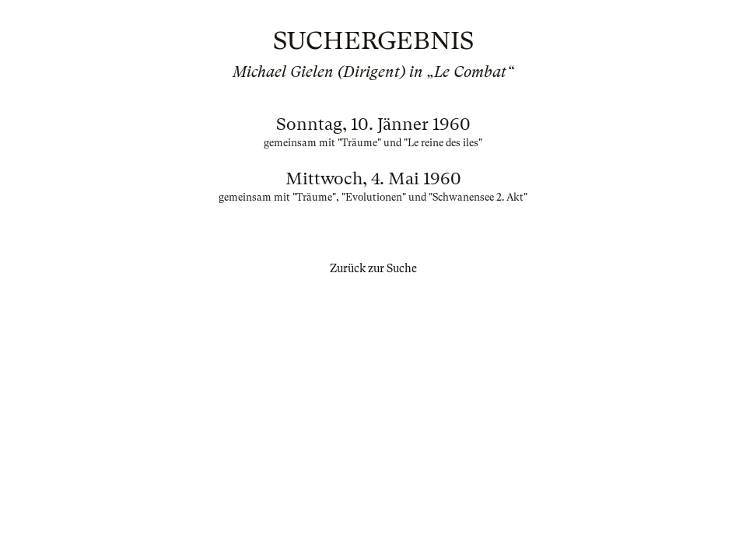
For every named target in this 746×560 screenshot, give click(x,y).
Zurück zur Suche (373, 268)
